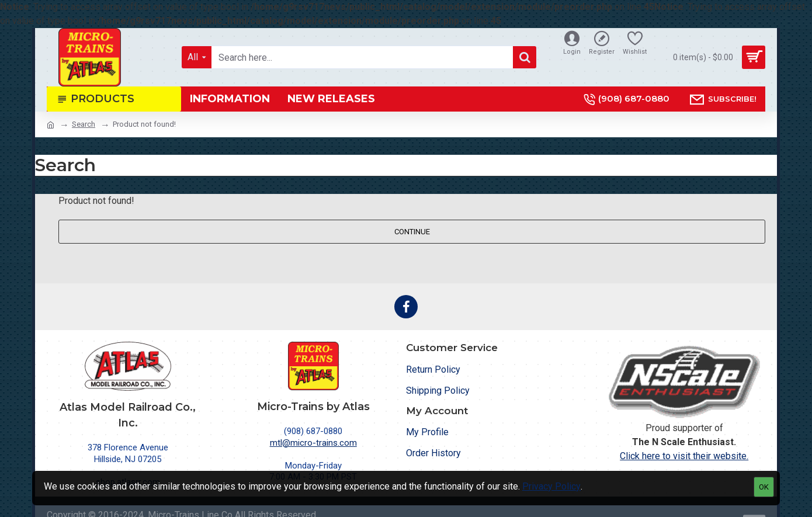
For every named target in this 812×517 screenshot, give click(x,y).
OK (764, 487)
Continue (412, 232)
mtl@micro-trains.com (313, 443)
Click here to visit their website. (684, 456)
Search (84, 124)
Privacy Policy (551, 486)
